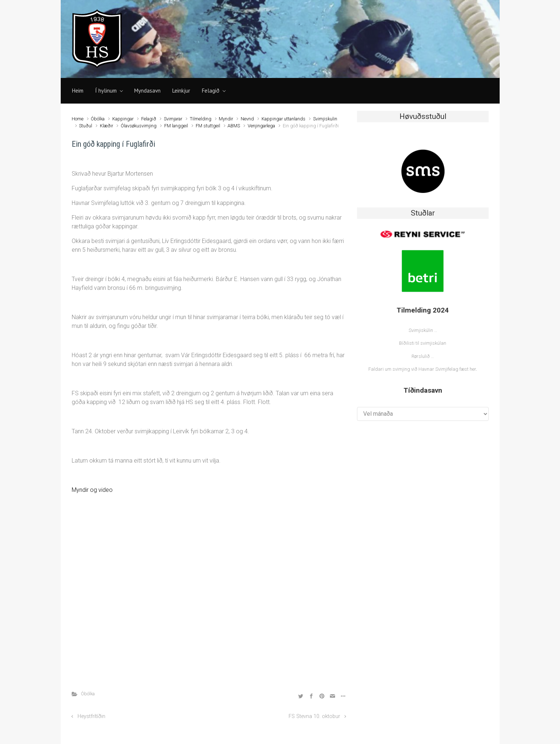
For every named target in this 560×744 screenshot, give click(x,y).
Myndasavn (147, 91)
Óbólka (98, 119)
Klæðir (106, 126)
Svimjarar (173, 119)
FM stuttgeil (208, 126)
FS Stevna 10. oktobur (314, 716)
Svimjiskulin (325, 119)
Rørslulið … (423, 356)
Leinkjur (181, 91)
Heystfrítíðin (91, 716)
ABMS (234, 126)
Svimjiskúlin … (423, 330)
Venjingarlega (261, 126)
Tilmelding (201, 119)
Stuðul (86, 126)
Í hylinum (106, 91)
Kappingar (123, 119)
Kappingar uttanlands (283, 119)
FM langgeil (176, 126)
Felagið (211, 91)
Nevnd (247, 119)
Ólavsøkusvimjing (139, 126)
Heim (78, 91)
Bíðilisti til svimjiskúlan (423, 343)
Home (78, 119)
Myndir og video (92, 490)
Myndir (226, 119)
